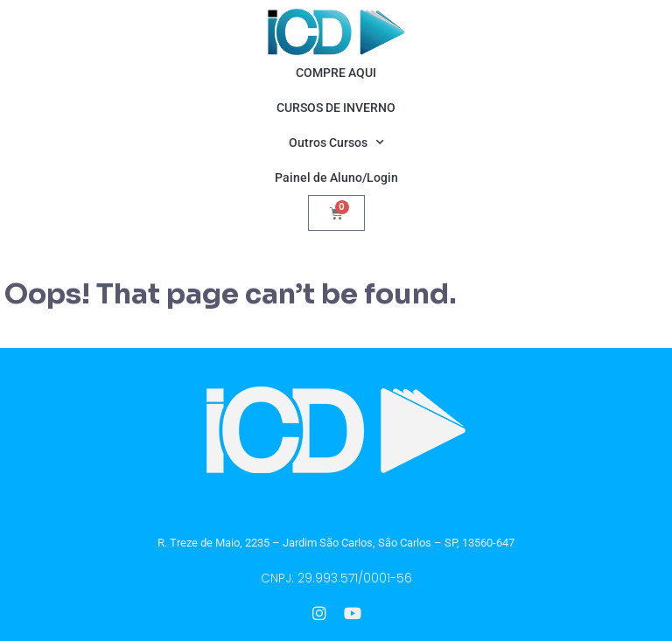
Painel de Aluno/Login (336, 178)
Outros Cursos (336, 143)
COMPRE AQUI (336, 73)
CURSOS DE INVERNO (336, 108)
